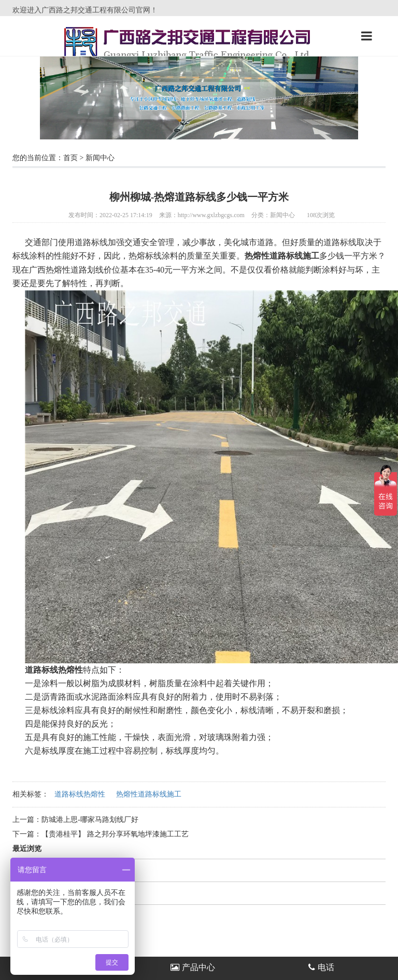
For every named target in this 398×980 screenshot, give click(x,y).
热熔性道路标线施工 (149, 794)
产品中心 (193, 967)
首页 (70, 158)
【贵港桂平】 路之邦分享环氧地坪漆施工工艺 (115, 834)
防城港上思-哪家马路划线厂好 (91, 820)
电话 (321, 967)
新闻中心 (100, 158)
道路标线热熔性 (80, 794)
